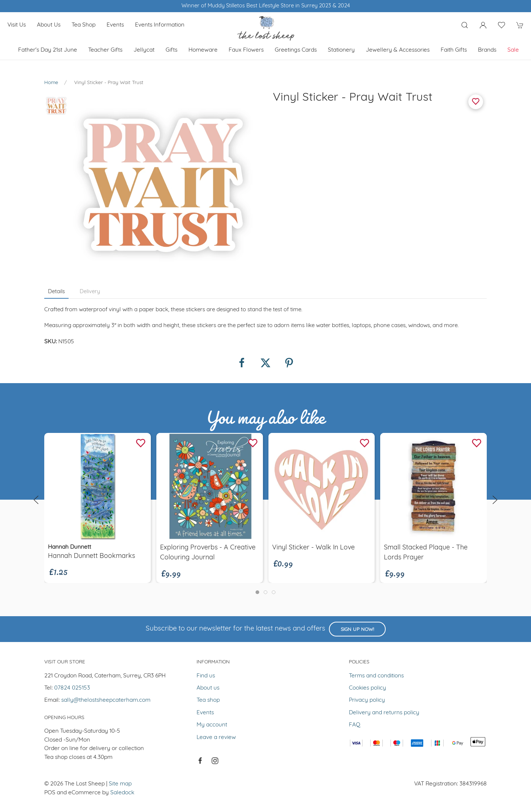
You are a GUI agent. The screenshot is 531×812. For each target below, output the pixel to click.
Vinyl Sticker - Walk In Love (313, 548)
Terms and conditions (376, 676)
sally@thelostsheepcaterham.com (106, 700)
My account (212, 725)
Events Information (160, 25)
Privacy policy (367, 700)
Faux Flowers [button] (246, 50)
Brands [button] (487, 50)
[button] (465, 25)
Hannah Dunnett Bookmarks (91, 556)
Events (115, 25)
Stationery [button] (341, 50)
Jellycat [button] (144, 50)
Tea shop (84, 25)
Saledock (122, 793)
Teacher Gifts (105, 50)
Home (51, 83)
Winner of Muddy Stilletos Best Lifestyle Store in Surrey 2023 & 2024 (266, 6)
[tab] (257, 592)
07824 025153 (72, 688)
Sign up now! (357, 630)
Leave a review (216, 738)
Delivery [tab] (90, 292)
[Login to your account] (483, 25)
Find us (206, 676)
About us (49, 25)
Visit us (17, 25)
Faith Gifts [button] (454, 50)
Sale (513, 50)
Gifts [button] (171, 50)
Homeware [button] (203, 50)
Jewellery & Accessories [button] (398, 50)
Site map (120, 784)
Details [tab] (56, 292)
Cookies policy (367, 688)
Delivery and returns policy (384, 713)
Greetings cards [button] (296, 50)
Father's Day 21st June (48, 50)
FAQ (355, 725)
